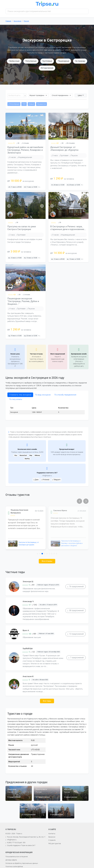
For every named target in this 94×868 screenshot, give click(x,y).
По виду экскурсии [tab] (43, 395)
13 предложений (76, 634)
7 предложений (76, 658)
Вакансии (52, 837)
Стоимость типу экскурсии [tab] (20, 395)
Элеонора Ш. (28, 582)
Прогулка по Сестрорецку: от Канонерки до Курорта (29, 544)
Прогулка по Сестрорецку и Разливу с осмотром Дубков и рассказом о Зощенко (72, 543)
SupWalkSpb (28, 649)
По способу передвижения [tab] (65, 395)
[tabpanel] (47, 410)
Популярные (31, 61)
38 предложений (76, 610)
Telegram (56, 480)
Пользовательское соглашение (17, 857)
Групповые (47, 61)
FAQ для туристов (55, 843)
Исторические (47, 68)
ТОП (24, 104)
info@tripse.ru (47, 476)
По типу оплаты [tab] (16, 399)
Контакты (52, 834)
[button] (79, 501)
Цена (80, 95)
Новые (31, 104)
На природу (80, 61)
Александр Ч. (28, 601)
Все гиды (47, 701)
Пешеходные (63, 61)
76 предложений (76, 587)
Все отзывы (47, 561)
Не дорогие (41, 104)
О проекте (52, 840)
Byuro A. (26, 630)
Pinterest (46, 480)
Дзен (36, 480)
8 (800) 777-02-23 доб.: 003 (16, 843)
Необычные (14, 61)
